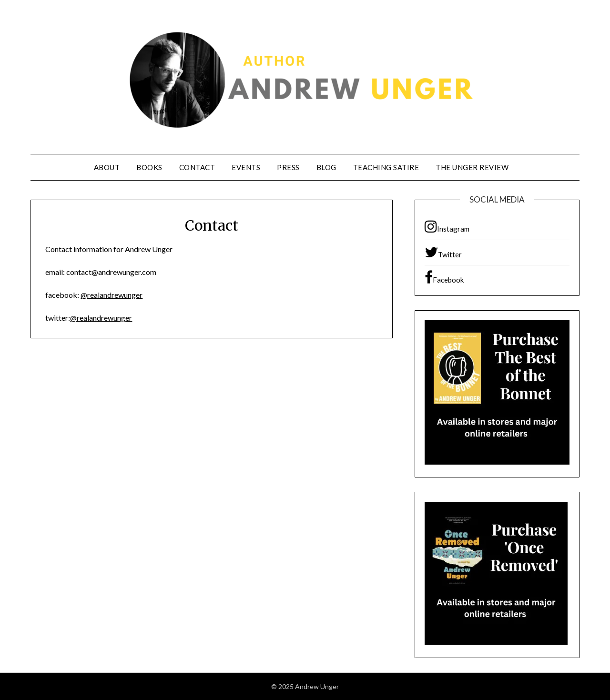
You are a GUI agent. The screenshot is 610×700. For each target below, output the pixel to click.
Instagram (447, 226)
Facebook (444, 277)
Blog (326, 167)
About (107, 167)
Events (246, 167)
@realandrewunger (112, 295)
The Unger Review (472, 167)
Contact (197, 167)
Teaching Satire (386, 167)
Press (288, 167)
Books (149, 167)
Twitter (443, 252)
